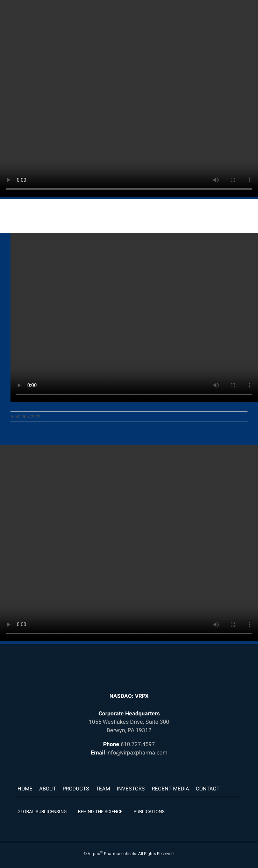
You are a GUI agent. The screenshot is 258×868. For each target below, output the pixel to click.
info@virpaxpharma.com (137, 753)
